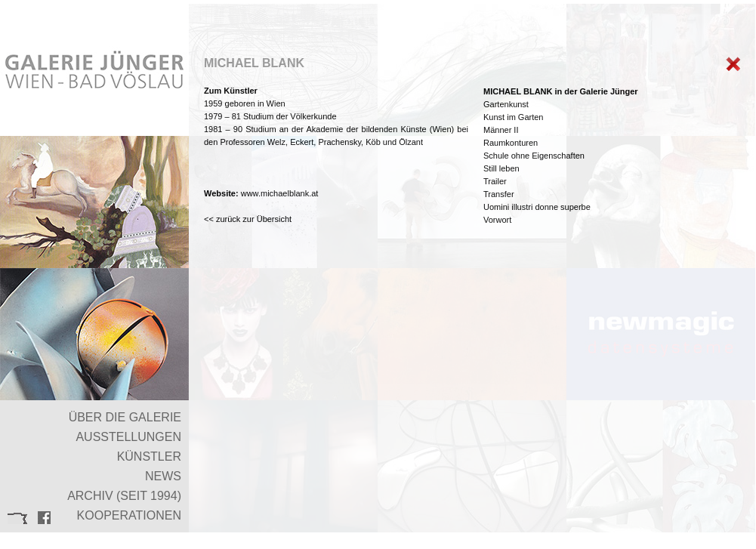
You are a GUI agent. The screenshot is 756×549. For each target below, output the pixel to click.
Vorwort (497, 220)
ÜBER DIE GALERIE (125, 417)
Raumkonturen (511, 143)
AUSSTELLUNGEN (128, 437)
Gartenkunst (506, 104)
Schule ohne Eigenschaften (534, 156)
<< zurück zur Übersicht (248, 219)
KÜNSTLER (149, 456)
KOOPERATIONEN (129, 515)
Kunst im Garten (513, 117)
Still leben (501, 168)
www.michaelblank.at (280, 193)
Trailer (495, 181)
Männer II (501, 130)
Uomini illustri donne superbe (537, 207)
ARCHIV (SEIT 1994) (124, 496)
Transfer (499, 194)
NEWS (163, 476)
